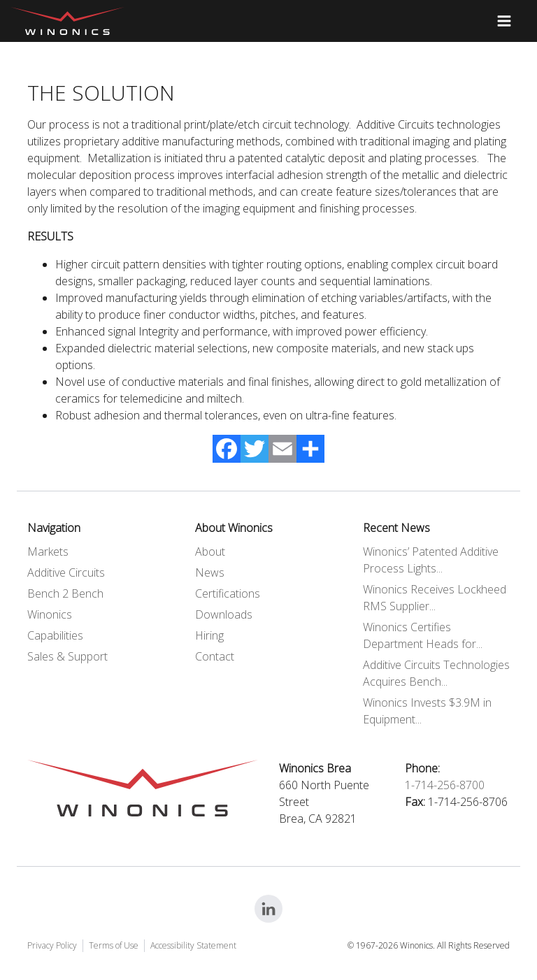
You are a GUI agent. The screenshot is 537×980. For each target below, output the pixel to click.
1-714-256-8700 (445, 785)
